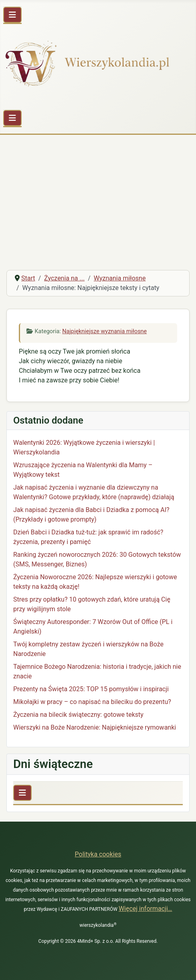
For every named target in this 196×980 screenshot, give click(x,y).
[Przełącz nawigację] (12, 15)
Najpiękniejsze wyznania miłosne (104, 331)
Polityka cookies (98, 854)
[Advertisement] (98, 204)
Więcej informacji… (145, 909)
